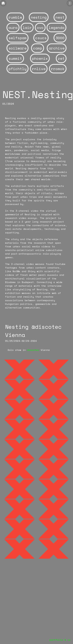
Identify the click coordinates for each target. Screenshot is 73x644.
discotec (33, 350)
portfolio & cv (60, 640)
